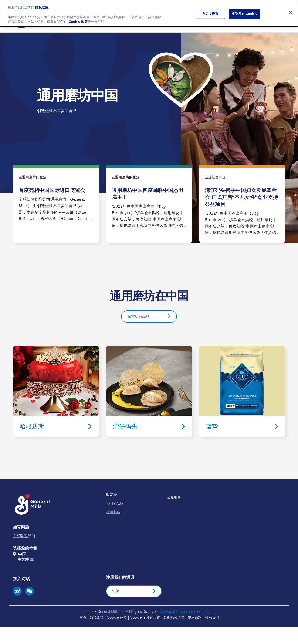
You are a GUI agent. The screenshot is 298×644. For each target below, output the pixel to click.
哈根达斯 (56, 391)
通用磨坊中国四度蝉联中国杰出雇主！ (149, 205)
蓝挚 (242, 391)
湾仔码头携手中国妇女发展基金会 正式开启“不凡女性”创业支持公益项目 (242, 205)
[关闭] (291, 10)
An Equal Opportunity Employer (187, 612)
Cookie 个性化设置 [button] (145, 617)
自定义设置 (210, 11)
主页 (83, 617)
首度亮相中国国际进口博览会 (56, 205)
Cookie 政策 (78, 19)
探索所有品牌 (139, 316)
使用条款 (195, 617)
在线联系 (20, 536)
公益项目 (174, 497)
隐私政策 (97, 617)
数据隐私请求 (174, 617)
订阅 (116, 591)
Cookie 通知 (117, 617)
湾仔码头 (149, 391)
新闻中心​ (250, 25)
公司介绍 (95, 25)
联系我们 (212, 617)
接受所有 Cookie (244, 11)
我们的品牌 (172, 25)
